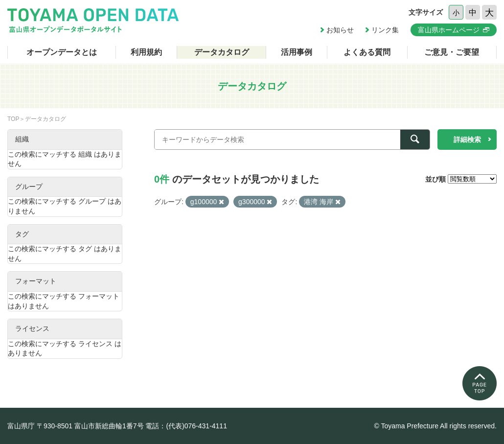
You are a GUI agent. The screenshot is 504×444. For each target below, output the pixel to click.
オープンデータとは (62, 52)
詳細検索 (467, 140)
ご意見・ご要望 (452, 52)
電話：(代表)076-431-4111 (186, 426)
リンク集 (385, 30)
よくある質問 (367, 52)
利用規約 (146, 52)
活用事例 (297, 52)
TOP (13, 119)
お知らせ (340, 30)
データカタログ (222, 52)
